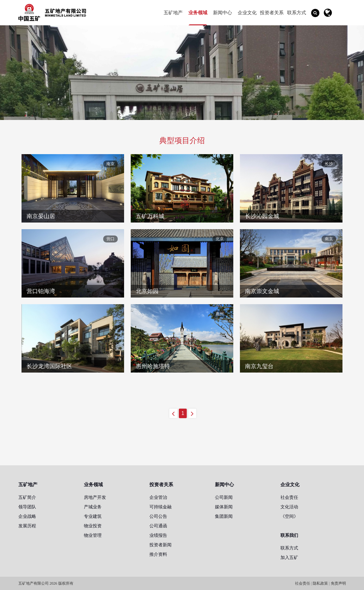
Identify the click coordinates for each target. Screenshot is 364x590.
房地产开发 (95, 497)
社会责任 (289, 497)
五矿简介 (27, 497)
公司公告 (158, 516)
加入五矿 (289, 557)
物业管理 (93, 535)
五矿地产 (173, 13)
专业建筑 (93, 516)
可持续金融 (160, 507)
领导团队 (27, 507)
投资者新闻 (160, 545)
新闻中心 (223, 13)
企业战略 (27, 516)
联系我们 (289, 535)
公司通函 (158, 526)
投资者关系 (272, 13)
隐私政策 (320, 583)
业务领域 (198, 13)
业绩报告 (158, 535)
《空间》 (289, 516)
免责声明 (338, 583)
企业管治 (158, 497)
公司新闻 (224, 497)
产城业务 (93, 507)
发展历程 (27, 526)
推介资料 (158, 554)
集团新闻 (224, 516)
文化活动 (289, 507)
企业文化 (247, 13)
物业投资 (93, 526)
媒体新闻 (224, 507)
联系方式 (297, 13)
